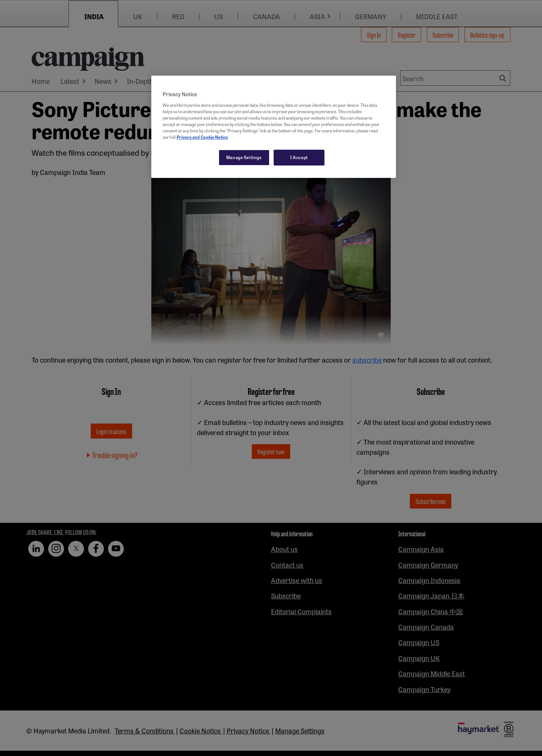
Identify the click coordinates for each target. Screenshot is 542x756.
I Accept (299, 157)
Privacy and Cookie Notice (202, 137)
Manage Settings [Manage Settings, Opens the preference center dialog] (244, 157)
